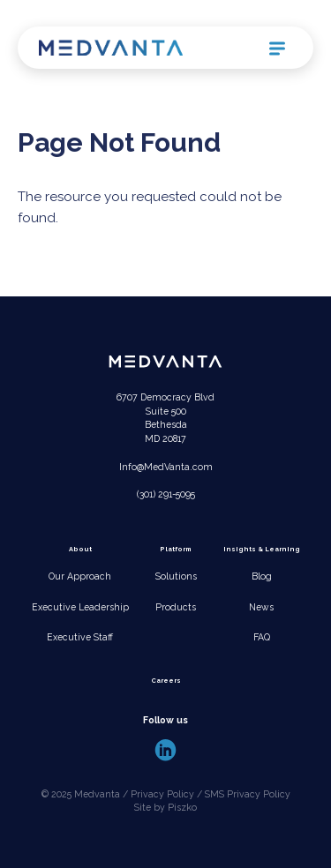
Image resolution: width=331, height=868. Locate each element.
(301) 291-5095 (166, 494)
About (80, 549)
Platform (176, 549)
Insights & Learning (262, 549)
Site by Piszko (165, 807)
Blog (262, 576)
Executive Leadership (80, 607)
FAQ (262, 637)
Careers (166, 681)
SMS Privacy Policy (248, 794)
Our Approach (80, 576)
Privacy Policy (162, 794)
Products (176, 607)
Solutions (176, 576)
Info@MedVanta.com (166, 467)
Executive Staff (80, 637)
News (261, 607)
